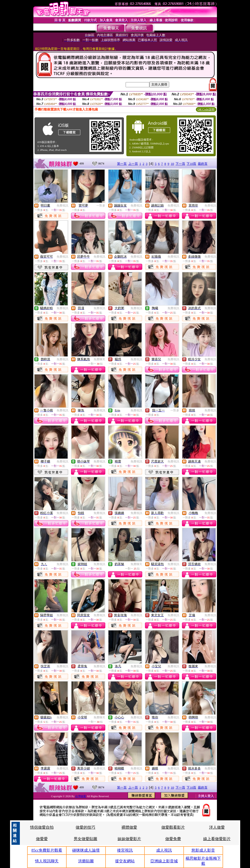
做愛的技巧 (85, 827)
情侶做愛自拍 (42, 827)
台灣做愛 (81, 796)
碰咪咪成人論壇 (86, 850)
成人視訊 (164, 850)
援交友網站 (125, 861)
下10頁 (191, 164)
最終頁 (203, 164)
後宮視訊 (125, 850)
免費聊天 (99, 359)
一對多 (101, 206)
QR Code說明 (206, 110)
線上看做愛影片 (217, 839)
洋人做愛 (217, 827)
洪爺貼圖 (86, 861)
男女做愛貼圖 (85, 839)
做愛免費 (173, 839)
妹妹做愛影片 (129, 839)
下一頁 (180, 164)
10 (172, 164)
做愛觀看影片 (173, 827)
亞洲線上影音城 (164, 861)
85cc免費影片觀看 (47, 850)
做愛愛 (42, 839)
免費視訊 (62, 206)
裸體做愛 (129, 827)
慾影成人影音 (203, 850)
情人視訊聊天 (47, 861)
